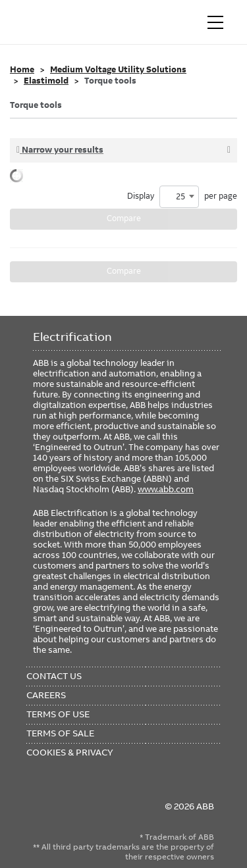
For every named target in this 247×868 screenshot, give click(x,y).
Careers (46, 695)
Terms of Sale (60, 733)
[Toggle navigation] (215, 22)
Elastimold (46, 81)
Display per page (182, 197)
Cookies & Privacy (70, 752)
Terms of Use (58, 714)
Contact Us (54, 676)
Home (22, 70)
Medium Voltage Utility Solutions (118, 70)
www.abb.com (166, 489)
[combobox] (179, 197)
